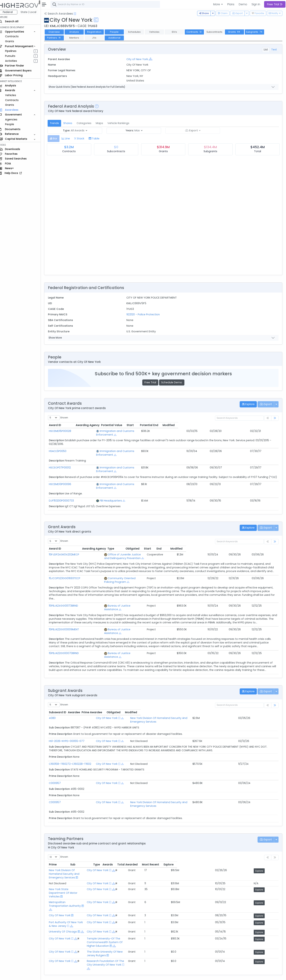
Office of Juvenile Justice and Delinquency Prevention (130, 544)
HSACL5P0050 (61, 447)
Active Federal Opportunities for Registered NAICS (84, 956)
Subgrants (258, 32)
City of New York (139, 59)
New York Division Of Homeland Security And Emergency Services (180, 689)
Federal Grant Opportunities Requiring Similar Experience (88, 937)
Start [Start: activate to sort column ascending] (211, 425)
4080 (56, 689)
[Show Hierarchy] (152, 59)
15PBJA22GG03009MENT (67, 607)
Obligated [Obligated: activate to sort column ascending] (214, 538)
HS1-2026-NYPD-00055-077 (70, 708)
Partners (57, 38)
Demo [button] (243, 4)
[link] (275, 418)
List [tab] (266, 50)
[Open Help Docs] (78, 14)
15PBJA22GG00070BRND (67, 628)
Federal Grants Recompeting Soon (74, 947)
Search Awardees (62, 14)
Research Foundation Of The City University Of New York (154, 900)
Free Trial (152, 382)
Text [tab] (274, 50)
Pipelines (14, 51)
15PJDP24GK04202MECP (67, 544)
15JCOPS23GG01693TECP (68, 564)
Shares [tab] (71, 123)
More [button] (217, 4)
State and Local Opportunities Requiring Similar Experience (90, 942)
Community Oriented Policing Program (120, 564)
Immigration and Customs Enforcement (119, 431)
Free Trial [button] (275, 4)
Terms (76, 975)
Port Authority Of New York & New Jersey (78, 870)
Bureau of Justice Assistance (114, 587)
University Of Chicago (66, 877)
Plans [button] (231, 4)
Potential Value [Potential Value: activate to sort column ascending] (183, 425)
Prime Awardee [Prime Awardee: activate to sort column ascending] (149, 683)
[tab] (57, 139)
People (13, 124)
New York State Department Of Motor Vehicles (82, 849)
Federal (11, 12)
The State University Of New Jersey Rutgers (146, 893)
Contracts (15, 36)
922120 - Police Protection (145, 314)
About (52, 975)
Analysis (77, 32)
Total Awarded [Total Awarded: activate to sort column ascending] (229, 828)
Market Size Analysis (64, 951)
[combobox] (109, 4)
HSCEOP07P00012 (63, 460)
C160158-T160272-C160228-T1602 (73, 731)
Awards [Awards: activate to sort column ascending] (209, 828)
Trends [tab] (58, 123)
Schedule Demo (173, 382)
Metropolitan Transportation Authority (77, 856)
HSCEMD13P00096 (63, 477)
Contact (64, 975)
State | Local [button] (32, 12)
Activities (14, 61)
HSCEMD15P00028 (63, 431)
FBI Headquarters (104, 490)
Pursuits (13, 56)
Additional (117, 38)
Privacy (87, 975)
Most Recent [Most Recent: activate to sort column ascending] (252, 828)
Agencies (15, 119)
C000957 (58, 750)
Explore (270, 834)
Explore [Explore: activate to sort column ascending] (270, 828)
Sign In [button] (256, 4)
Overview (57, 32)
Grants (13, 41)
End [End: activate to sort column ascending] (246, 538)
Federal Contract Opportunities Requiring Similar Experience (90, 933)
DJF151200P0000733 (65, 490)
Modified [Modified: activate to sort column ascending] (263, 425)
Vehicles (14, 95)
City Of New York (114, 689)
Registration (97, 32)
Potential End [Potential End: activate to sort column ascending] (234, 425)
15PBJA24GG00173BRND (67, 587)
